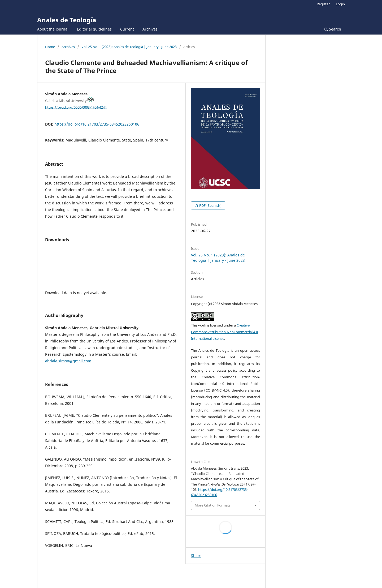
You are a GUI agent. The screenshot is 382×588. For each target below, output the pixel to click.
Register (323, 4)
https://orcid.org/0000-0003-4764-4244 (76, 107)
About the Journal (53, 29)
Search (333, 29)
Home (50, 47)
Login (340, 4)
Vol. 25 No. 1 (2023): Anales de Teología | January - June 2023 (129, 47)
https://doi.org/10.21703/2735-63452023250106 (97, 124)
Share (196, 555)
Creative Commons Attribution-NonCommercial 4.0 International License (224, 332)
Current (127, 29)
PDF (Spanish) (210, 205)
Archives (150, 29)
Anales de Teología (67, 20)
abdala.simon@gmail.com (68, 361)
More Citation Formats (213, 505)
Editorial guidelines (94, 29)
